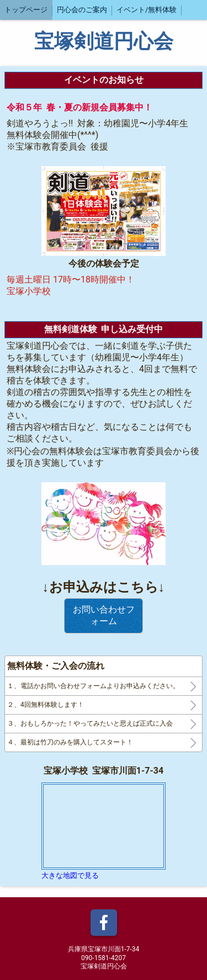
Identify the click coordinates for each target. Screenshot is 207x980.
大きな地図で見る (70, 875)
